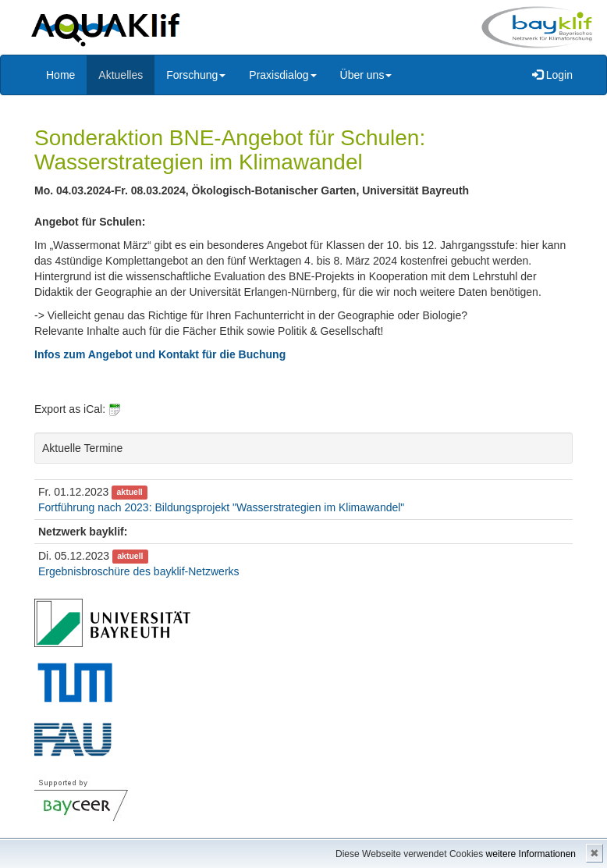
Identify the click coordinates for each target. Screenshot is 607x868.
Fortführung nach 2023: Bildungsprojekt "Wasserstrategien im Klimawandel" (221, 507)
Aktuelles (121, 75)
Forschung (196, 75)
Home (60, 75)
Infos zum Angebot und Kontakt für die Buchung (160, 354)
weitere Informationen (531, 854)
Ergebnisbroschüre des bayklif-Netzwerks (139, 571)
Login (552, 75)
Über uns (366, 75)
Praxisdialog (282, 75)
